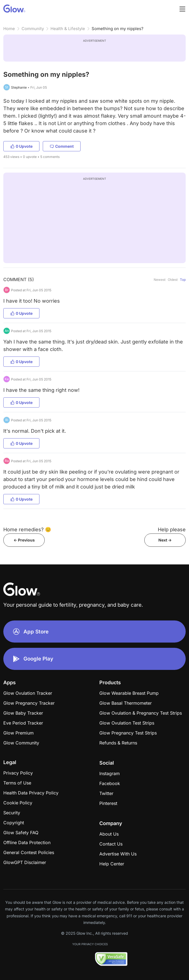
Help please (172, 529)
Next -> (165, 540)
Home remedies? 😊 (27, 529)
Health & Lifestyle (68, 29)
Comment (62, 146)
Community (33, 29)
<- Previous (24, 540)
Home (9, 29)
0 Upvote (21, 146)
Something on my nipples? (118, 29)
